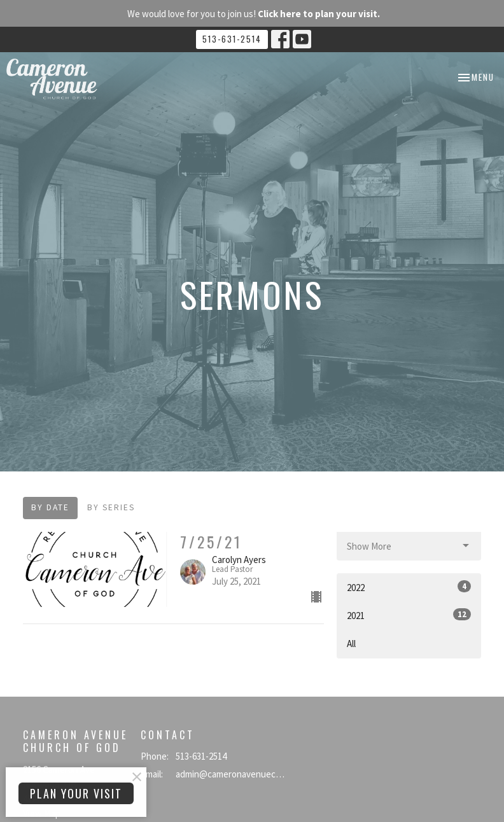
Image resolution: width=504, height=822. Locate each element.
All (351, 644)
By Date (50, 507)
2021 (409, 615)
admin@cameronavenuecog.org (230, 774)
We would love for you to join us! (254, 14)
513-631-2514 (232, 39)
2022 (409, 587)
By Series (111, 507)
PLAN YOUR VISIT (76, 793)
